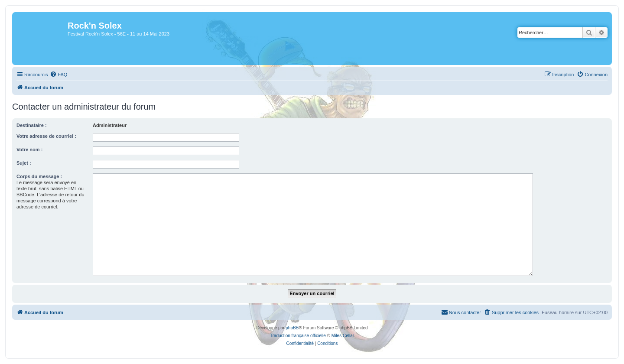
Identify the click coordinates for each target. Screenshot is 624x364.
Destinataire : (32, 125)
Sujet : (24, 163)
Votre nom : (29, 149)
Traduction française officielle (298, 336)
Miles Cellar (343, 336)
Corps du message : (39, 176)
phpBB (292, 328)
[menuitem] (58, 75)
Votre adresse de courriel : (46, 136)
